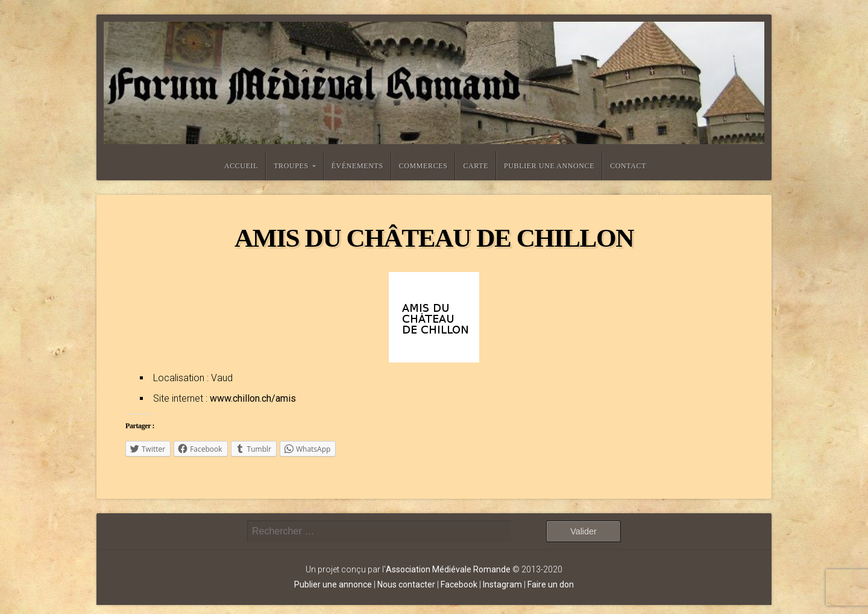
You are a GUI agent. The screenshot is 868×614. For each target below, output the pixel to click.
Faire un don (551, 584)
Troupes (291, 166)
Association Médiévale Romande (448, 569)
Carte (476, 166)
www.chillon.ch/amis (253, 398)
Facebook (459, 584)
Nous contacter (406, 584)
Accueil (241, 166)
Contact (628, 166)
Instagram (502, 584)
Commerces (423, 166)
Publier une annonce (549, 166)
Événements (357, 166)
